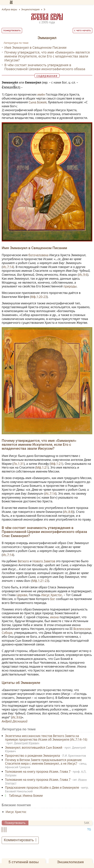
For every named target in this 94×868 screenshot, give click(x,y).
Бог (53, 599)
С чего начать (82, 30)
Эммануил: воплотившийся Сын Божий (34, 747)
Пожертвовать (12, 30)
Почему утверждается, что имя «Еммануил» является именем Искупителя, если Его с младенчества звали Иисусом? (47, 56)
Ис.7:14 (8, 267)
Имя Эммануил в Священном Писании (35, 47)
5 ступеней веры (24, 862)
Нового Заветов (44, 561)
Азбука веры (47, 17)
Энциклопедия (70, 862)
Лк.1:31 (19, 464)
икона (54, 617)
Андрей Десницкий (15, 721)
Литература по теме (16, 43)
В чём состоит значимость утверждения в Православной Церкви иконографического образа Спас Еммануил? (45, 69)
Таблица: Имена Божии (26, 795)
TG (89, 829)
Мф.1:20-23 (39, 297)
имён (41, 94)
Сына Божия (38, 102)
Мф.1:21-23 (40, 581)
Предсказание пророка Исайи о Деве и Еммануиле (42, 787)
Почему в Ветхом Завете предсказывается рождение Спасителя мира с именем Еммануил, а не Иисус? (43, 762)
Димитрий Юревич (27, 743)
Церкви (22, 595)
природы (70, 286)
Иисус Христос (52, 595)
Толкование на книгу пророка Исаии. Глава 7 (38, 771)
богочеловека (38, 255)
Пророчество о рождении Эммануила (32, 755)
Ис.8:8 (68, 512)
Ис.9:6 (83, 275)
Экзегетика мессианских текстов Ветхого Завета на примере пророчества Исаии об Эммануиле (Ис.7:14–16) (46, 738)
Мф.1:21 (56, 464)
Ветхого (23, 561)
